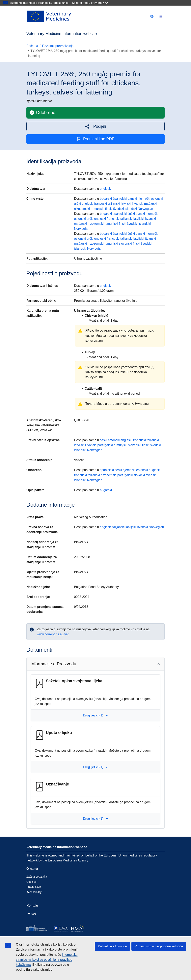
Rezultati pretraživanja (58, 46)
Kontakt (31, 914)
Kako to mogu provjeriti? (90, 3)
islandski (131, 209)
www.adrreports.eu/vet (53, 634)
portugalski (105, 445)
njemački (144, 199)
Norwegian (145, 209)
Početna (32, 46)
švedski (118, 209)
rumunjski (97, 209)
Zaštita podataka (37, 877)
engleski (106, 189)
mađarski (151, 204)
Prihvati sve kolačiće (112, 946)
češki (131, 214)
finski (109, 209)
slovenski (125, 244)
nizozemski (82, 209)
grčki (77, 204)
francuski (100, 204)
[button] (95, 126)
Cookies (31, 882)
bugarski (106, 199)
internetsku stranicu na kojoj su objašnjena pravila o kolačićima (47, 960)
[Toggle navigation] (161, 16)
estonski (157, 199)
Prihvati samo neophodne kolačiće (159, 946)
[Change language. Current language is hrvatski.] (152, 16)
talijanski (114, 204)
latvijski (126, 204)
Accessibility (34, 892)
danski (132, 199)
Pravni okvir (34, 887)
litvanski (138, 204)
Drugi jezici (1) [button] (95, 715)
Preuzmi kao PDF (96, 139)
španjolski (120, 199)
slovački (139, 475)
